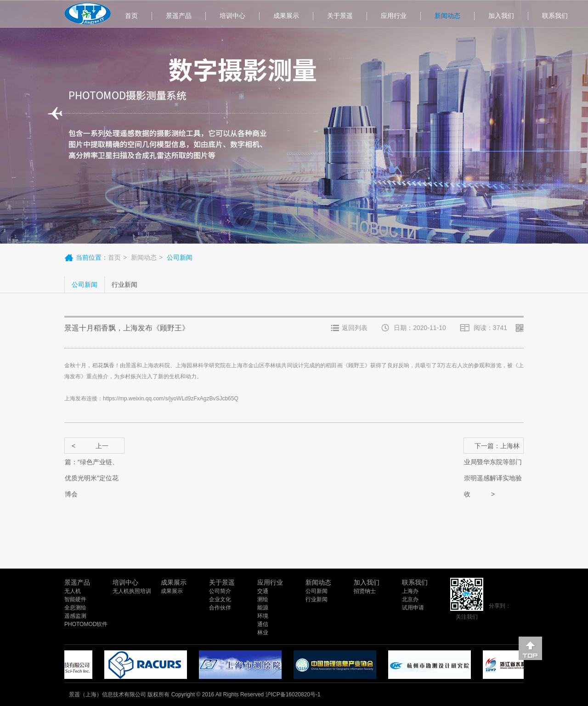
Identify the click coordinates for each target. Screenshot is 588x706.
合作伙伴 (220, 608)
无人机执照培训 (132, 591)
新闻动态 (447, 16)
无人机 (73, 591)
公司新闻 (85, 285)
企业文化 (220, 599)
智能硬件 (75, 599)
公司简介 (220, 591)
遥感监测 (75, 616)
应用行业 (394, 16)
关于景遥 (340, 16)
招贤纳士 (365, 591)
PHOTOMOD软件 (86, 624)
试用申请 (413, 608)
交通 (263, 591)
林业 (263, 632)
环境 (263, 616)
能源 (263, 608)
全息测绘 (75, 608)
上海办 (410, 591)
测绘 (263, 599)
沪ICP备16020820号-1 (293, 695)
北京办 (410, 599)
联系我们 (555, 16)
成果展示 (286, 16)
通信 (263, 624)
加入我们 (501, 16)
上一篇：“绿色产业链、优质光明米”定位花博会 (92, 448)
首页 (131, 16)
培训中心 (232, 16)
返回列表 (355, 328)
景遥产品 (179, 16)
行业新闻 (124, 285)
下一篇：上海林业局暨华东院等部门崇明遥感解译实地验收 (493, 448)
